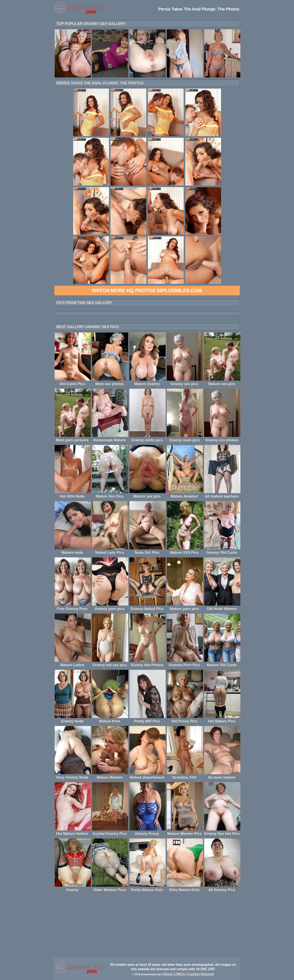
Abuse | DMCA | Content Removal (188, 974)
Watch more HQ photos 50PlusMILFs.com (147, 290)
